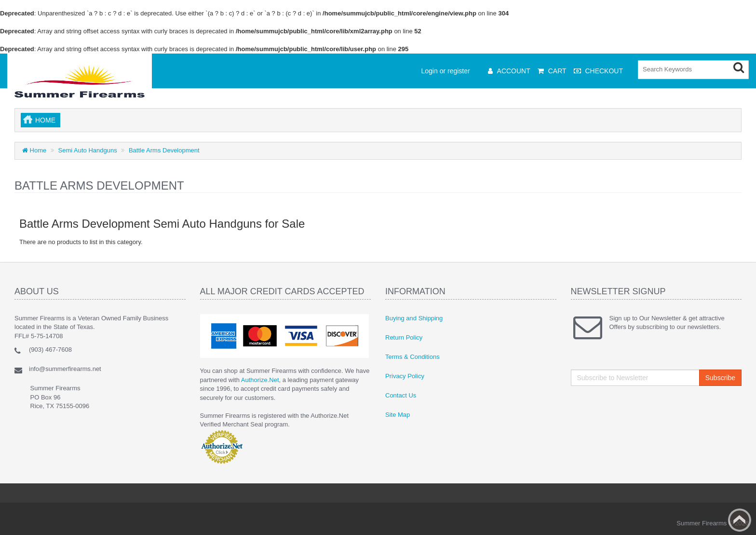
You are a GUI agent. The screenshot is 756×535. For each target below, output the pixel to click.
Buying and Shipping (414, 318)
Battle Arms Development (164, 150)
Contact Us (401, 395)
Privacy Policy (405, 376)
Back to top (740, 520)
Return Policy (404, 337)
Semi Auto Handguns (88, 150)
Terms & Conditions (412, 357)
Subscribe (720, 378)
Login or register (446, 71)
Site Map (398, 415)
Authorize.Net (260, 380)
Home (45, 120)
